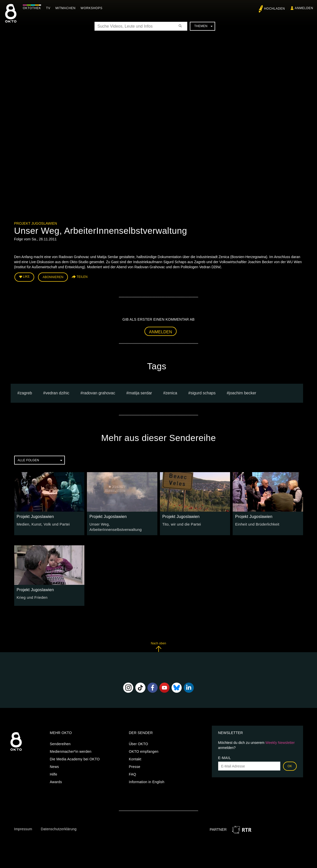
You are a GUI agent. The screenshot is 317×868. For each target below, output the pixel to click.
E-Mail (225, 757)
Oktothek (33, 8)
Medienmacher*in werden (71, 750)
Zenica (171, 392)
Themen (203, 26)
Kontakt (135, 758)
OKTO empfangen (144, 750)
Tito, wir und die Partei (181, 524)
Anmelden (161, 331)
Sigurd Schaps (203, 392)
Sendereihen (60, 743)
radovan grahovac (99, 392)
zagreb (26, 392)
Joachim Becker (243, 392)
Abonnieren (53, 277)
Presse (135, 765)
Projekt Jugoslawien (36, 223)
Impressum (23, 828)
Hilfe (54, 773)
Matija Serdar (140, 392)
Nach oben (158, 645)
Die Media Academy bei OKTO (75, 758)
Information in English (147, 781)
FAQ (133, 773)
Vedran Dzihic (57, 392)
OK (290, 765)
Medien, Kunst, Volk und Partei (42, 524)
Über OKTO (139, 743)
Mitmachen (67, 8)
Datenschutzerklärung (59, 828)
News (54, 765)
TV (50, 8)
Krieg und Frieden (31, 596)
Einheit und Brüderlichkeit (256, 524)
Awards (56, 781)
